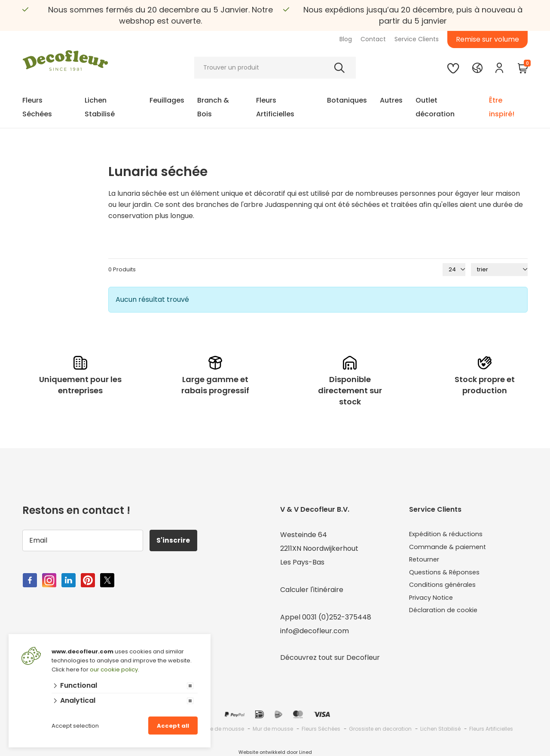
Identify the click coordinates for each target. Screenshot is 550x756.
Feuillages (167, 100)
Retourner (426, 562)
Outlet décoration (435, 107)
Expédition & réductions (449, 535)
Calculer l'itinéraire (312, 590)
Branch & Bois (213, 107)
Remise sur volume (487, 39)
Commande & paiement (450, 548)
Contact (373, 39)
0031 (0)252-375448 (337, 617)
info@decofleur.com (315, 631)
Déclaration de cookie (446, 617)
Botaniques (347, 100)
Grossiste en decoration (380, 729)
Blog (346, 39)
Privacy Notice (433, 603)
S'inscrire (175, 540)
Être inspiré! (502, 107)
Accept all (173, 726)
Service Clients (417, 39)
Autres (391, 100)
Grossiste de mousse (216, 729)
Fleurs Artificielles (275, 107)
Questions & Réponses (447, 576)
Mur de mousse (273, 729)
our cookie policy (114, 669)
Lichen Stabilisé (100, 107)
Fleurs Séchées (37, 107)
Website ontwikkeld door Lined (275, 752)
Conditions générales (445, 590)
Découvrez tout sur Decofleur (330, 657)
